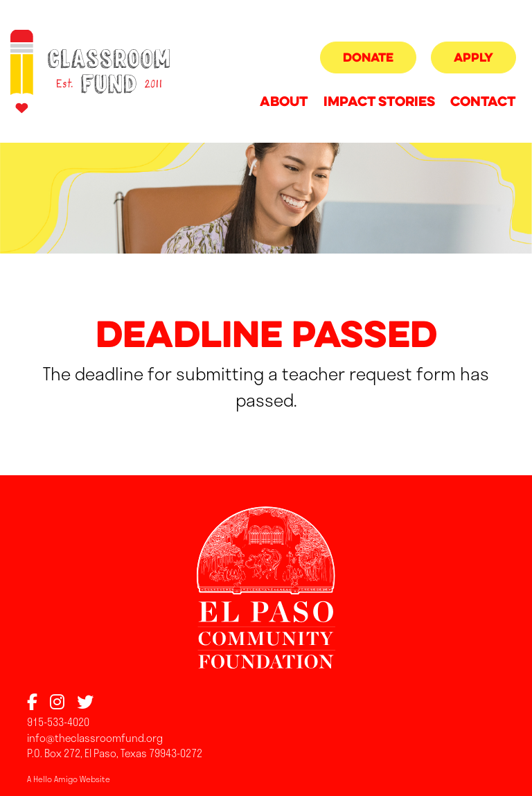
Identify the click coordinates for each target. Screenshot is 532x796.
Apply (473, 59)
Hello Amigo (55, 779)
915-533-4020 (58, 722)
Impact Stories (379, 103)
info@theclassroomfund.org (95, 738)
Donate (368, 59)
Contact (483, 103)
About (284, 103)
